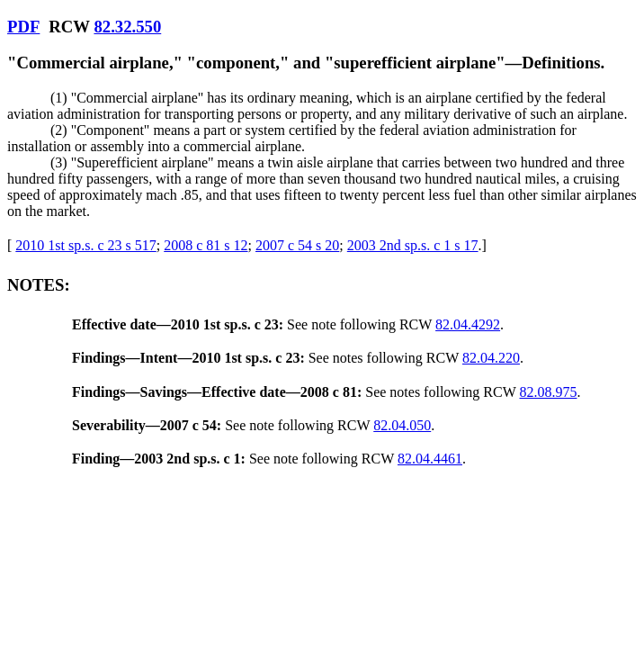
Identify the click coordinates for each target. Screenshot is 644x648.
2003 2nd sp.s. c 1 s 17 (413, 245)
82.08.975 (548, 392)
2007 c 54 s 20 (297, 245)
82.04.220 (491, 358)
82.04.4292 (468, 324)
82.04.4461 (430, 459)
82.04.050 (402, 425)
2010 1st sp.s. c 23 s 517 (85, 245)
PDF (23, 27)
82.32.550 (127, 27)
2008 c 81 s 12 (206, 245)
